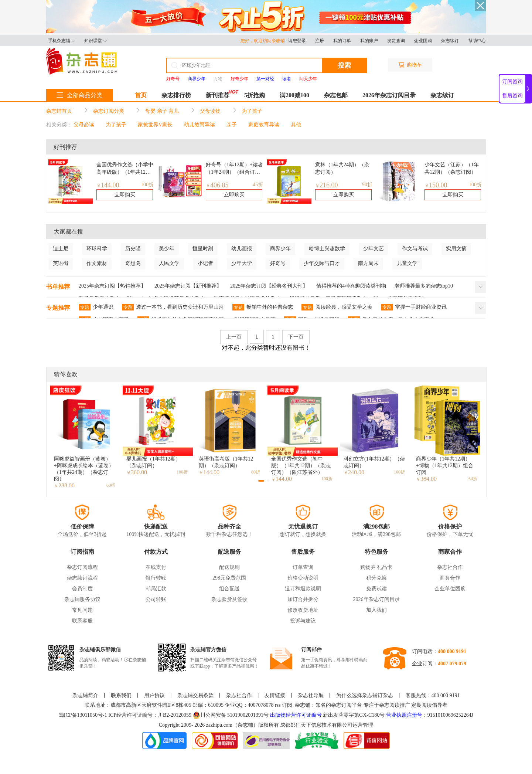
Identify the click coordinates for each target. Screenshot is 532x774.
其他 (296, 125)
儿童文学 (407, 263)
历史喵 (133, 249)
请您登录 (297, 41)
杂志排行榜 (176, 95)
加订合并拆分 (303, 599)
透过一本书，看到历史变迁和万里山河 (173, 307)
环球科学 (97, 249)
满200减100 (294, 95)
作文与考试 (415, 249)
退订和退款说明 (303, 589)
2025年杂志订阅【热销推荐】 (112, 286)
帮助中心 (477, 41)
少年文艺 (374, 249)
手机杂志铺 (62, 41)
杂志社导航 (311, 695)
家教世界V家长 (155, 125)
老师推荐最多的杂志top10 (424, 286)
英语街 (61, 263)
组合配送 (229, 589)
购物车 (410, 65)
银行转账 (156, 578)
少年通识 (96, 307)
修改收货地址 (303, 610)
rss (278, 705)
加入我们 (376, 610)
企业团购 (423, 41)
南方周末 (368, 263)
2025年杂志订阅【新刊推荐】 (188, 286)
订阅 (287, 705)
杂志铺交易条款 (195, 695)
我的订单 (342, 41)
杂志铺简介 (85, 695)
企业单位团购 (450, 589)
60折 (111, 485)
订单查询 (303, 567)
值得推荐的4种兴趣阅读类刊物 (351, 286)
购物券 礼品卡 (376, 567)
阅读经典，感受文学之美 (337, 307)
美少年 (167, 249)
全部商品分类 (79, 95)
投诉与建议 (303, 621)
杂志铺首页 (59, 111)
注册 (320, 41)
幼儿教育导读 (199, 125)
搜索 (344, 65)
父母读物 (210, 111)
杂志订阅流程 (82, 567)
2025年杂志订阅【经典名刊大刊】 (269, 286)
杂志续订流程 (82, 578)
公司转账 (156, 599)
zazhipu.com (219, 725)
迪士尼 (61, 249)
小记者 (205, 263)
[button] (261, 481)
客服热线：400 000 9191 (433, 695)
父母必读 (84, 125)
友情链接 (275, 695)
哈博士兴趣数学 (327, 249)
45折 (258, 185)
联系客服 (82, 621)
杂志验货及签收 (229, 599)
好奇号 (278, 263)
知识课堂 (96, 41)
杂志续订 (450, 41)
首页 (141, 95)
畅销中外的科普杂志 (263, 307)
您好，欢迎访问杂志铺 (264, 41)
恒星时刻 (203, 249)
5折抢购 (255, 95)
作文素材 (97, 263)
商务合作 (450, 578)
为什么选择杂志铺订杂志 (365, 695)
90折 (367, 185)
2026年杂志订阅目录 (389, 95)
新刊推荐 (218, 95)
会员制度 (82, 589)
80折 (256, 472)
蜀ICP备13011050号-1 (83, 715)
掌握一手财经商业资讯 (414, 307)
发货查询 (396, 41)
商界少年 (280, 249)
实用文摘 (456, 249)
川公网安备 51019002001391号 (231, 715)
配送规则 (229, 567)
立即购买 (125, 195)
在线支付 (156, 567)
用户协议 (154, 695)
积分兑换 (376, 578)
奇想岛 (133, 263)
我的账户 (369, 41)
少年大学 (242, 263)
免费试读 (376, 589)
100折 (147, 185)
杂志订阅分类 (109, 111)
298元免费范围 (229, 578)
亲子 (232, 125)
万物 (218, 79)
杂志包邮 (336, 95)
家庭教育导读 (264, 125)
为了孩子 (252, 111)
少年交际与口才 (322, 263)
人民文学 (169, 263)
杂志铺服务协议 (82, 599)
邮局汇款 (156, 589)
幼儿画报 (242, 249)
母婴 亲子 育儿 (162, 111)
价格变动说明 (303, 578)
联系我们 (121, 695)
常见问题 (82, 610)
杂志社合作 (450, 567)
